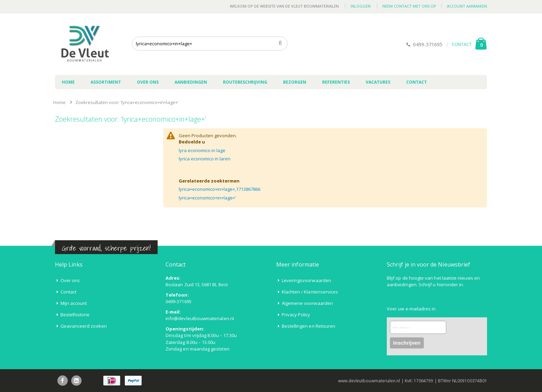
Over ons (70, 280)
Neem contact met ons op (409, 6)
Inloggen (361, 6)
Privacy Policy (296, 315)
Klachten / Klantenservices (310, 292)
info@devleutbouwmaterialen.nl (200, 318)
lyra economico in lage (202, 150)
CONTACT (462, 44)
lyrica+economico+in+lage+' (207, 198)
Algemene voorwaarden (307, 303)
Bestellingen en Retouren (309, 326)
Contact (68, 292)
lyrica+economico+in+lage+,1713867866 (219, 189)
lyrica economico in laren (205, 159)
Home (59, 102)
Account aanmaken (467, 6)
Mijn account (74, 303)
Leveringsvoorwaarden (306, 280)
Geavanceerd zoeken (84, 326)
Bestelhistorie (75, 315)
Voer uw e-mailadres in (411, 309)
